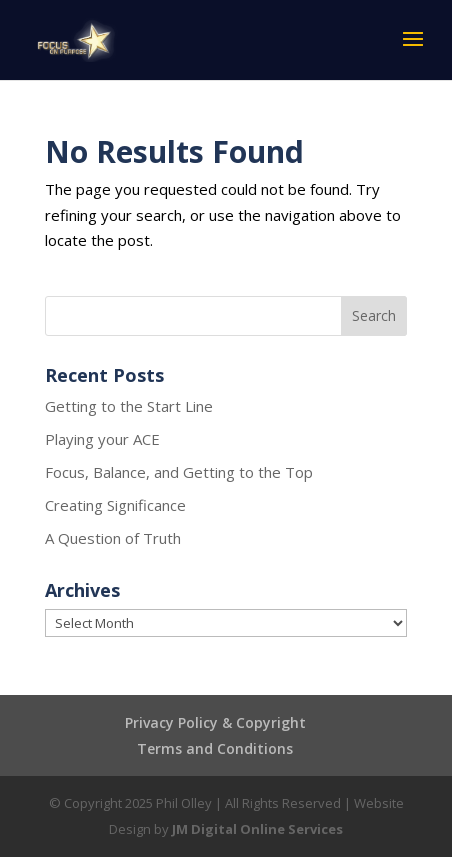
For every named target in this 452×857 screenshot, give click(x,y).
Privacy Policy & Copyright (215, 722)
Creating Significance (115, 505)
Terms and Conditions (215, 748)
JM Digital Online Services (257, 829)
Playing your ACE (102, 439)
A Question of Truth (113, 538)
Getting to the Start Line (129, 406)
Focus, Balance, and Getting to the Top (179, 472)
